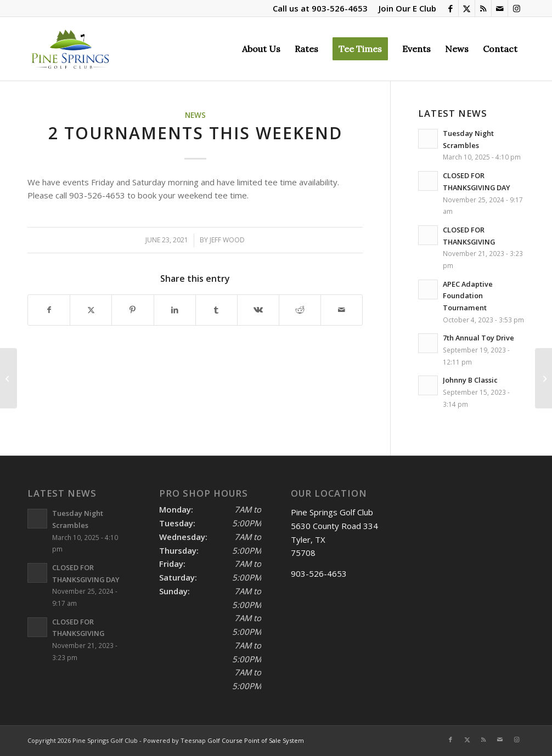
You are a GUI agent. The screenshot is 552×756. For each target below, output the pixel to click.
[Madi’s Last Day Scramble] (543, 378)
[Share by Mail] (342, 310)
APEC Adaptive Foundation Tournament (468, 296)
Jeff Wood (227, 240)
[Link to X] (467, 8)
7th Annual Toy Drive (478, 338)
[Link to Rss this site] (483, 8)
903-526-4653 (340, 8)
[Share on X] (91, 310)
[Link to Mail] (500, 8)
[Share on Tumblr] (216, 310)
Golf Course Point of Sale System (256, 740)
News (195, 115)
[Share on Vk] (258, 310)
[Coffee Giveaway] (9, 378)
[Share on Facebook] (49, 310)
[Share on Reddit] (300, 310)
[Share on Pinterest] (133, 310)
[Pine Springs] (70, 49)
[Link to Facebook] (450, 8)
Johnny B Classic (470, 380)
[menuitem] (405, 8)
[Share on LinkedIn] (175, 310)
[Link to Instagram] (516, 8)
